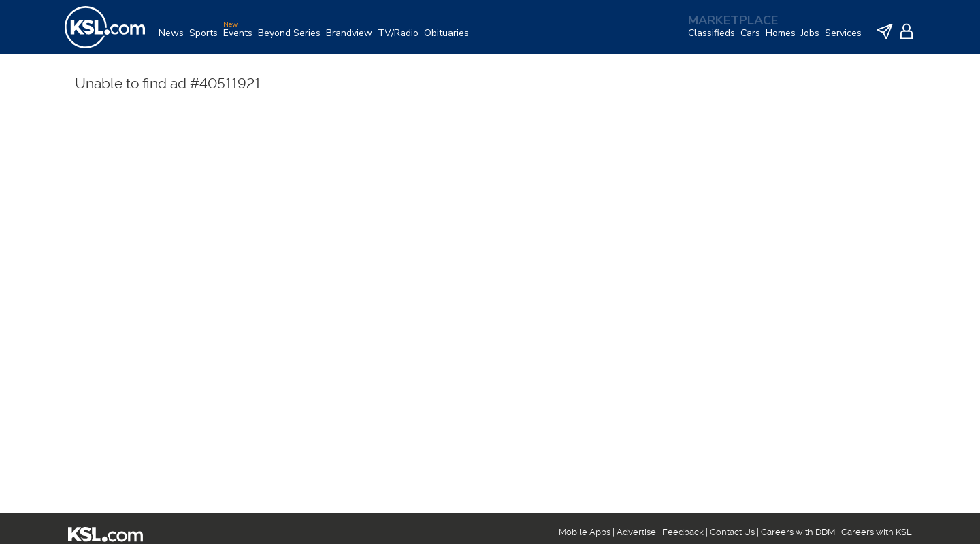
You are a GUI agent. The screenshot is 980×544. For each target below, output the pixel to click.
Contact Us (732, 532)
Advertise (636, 532)
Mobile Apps (585, 532)
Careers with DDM (798, 532)
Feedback (683, 532)
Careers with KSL (877, 532)
